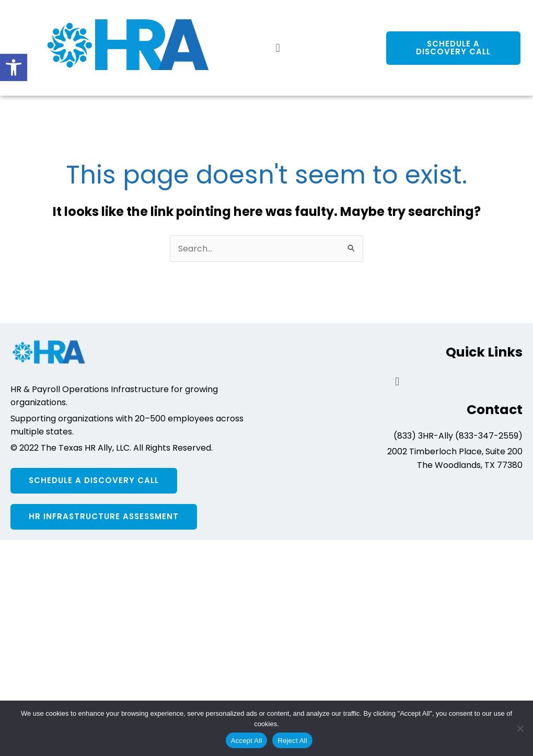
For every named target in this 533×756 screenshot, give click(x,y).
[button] (14, 67)
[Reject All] (520, 728)
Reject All (292, 741)
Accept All (247, 741)
